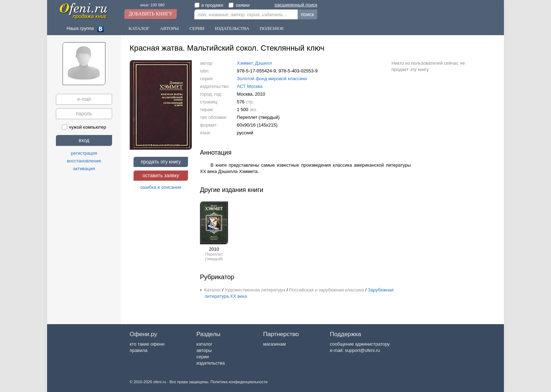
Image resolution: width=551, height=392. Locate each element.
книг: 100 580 (152, 5)
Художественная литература (255, 290)
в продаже (209, 5)
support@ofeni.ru (362, 350)
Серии (197, 28)
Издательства (232, 28)
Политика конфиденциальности (239, 382)
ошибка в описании (161, 187)
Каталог (139, 28)
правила (138, 350)
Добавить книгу (151, 14)
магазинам (274, 344)
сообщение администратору (360, 344)
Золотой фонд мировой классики (272, 79)
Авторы (169, 28)
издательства (211, 363)
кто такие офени (147, 344)
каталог (205, 344)
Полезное (272, 28)
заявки (239, 5)
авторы (204, 350)
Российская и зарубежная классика (327, 290)
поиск (307, 14)
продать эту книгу (161, 162)
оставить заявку (161, 175)
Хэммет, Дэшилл (254, 63)
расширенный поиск (296, 5)
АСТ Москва (250, 86)
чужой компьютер (84, 127)
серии (203, 357)
